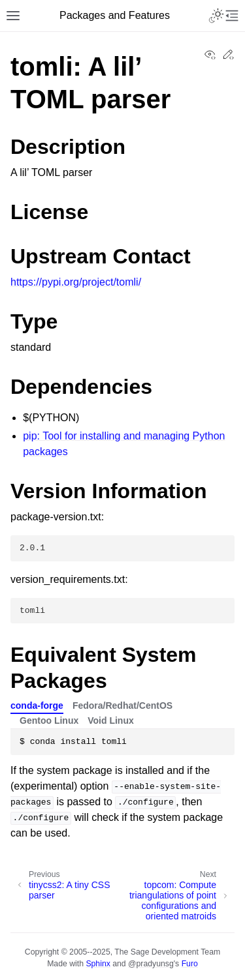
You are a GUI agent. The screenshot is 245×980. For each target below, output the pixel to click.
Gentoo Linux (49, 720)
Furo (190, 964)
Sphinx (98, 964)
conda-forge (37, 705)
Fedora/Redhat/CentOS (122, 705)
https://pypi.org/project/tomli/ (76, 282)
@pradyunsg (151, 964)
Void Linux (111, 720)
